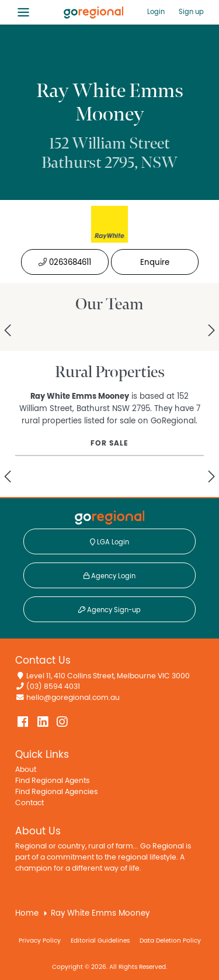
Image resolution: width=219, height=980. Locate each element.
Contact (29, 803)
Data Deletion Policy (170, 941)
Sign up (191, 12)
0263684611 (65, 262)
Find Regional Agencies (56, 792)
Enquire (155, 263)
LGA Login (109, 542)
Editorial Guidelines (100, 941)
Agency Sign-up (109, 610)
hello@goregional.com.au (73, 698)
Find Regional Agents (52, 781)
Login (156, 12)
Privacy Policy (40, 941)
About (26, 770)
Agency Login (109, 576)
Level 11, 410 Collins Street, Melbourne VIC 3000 (108, 676)
